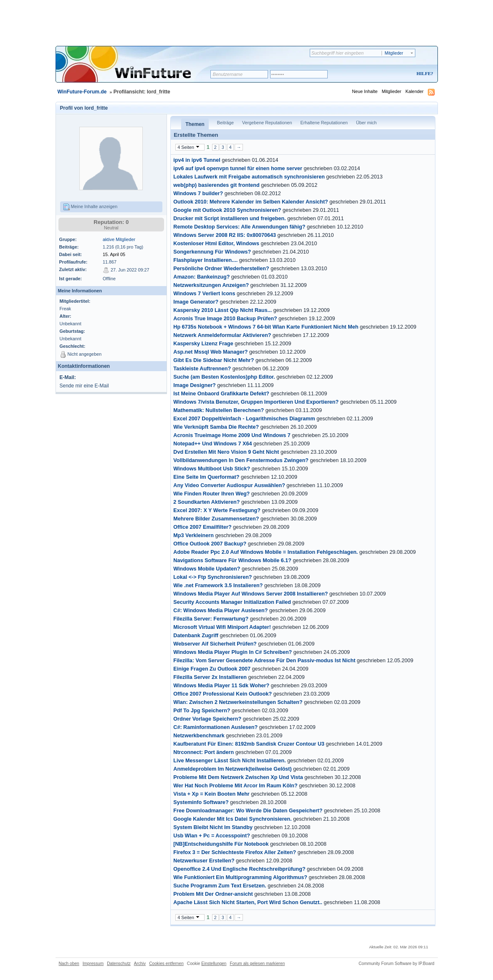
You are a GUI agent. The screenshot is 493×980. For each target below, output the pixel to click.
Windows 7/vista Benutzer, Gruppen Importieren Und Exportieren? (256, 402)
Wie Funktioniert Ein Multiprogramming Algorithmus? (240, 877)
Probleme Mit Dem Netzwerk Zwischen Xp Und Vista (238, 777)
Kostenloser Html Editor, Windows (216, 244)
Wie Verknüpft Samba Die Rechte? (216, 427)
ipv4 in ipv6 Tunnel (197, 160)
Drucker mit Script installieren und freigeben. (229, 219)
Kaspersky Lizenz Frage (203, 344)
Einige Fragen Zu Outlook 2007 (212, 669)
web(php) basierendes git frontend (216, 185)
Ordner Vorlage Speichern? (207, 719)
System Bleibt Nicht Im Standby (213, 827)
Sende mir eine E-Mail (84, 386)
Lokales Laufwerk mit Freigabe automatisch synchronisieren (249, 177)
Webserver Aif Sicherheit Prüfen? (215, 644)
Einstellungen (214, 964)
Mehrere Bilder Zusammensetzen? (216, 519)
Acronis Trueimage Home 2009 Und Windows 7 (232, 435)
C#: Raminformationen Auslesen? (215, 727)
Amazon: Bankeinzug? (201, 277)
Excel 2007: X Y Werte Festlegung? (217, 510)
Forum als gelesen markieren (257, 964)
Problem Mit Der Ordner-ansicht (213, 894)
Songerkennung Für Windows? (212, 252)
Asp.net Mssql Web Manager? (210, 352)
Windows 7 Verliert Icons (204, 294)
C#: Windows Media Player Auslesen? (220, 611)
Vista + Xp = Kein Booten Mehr (211, 794)
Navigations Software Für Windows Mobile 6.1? (232, 560)
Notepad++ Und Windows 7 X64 (212, 444)
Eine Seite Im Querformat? (206, 477)
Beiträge (225, 123)
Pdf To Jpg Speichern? (202, 711)
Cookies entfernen (166, 964)
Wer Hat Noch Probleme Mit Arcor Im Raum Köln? (235, 786)
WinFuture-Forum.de (82, 92)
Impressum (93, 964)
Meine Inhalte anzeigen (90, 207)
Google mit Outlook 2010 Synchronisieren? (227, 210)
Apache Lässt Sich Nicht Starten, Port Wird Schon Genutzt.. (248, 902)
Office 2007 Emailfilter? (202, 527)
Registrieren (390, 74)
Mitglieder (391, 91)
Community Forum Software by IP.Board (397, 964)
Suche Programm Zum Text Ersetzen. (220, 886)
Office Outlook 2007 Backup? (210, 544)
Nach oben (69, 964)
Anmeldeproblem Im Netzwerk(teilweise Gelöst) (232, 769)
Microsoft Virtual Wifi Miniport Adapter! (222, 627)
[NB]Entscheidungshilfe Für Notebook (221, 844)
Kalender (414, 91)
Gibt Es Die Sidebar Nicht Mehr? (214, 360)
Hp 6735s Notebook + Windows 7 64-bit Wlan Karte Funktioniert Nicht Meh (266, 327)
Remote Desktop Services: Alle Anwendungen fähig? (239, 227)
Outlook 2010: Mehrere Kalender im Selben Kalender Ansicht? (250, 202)
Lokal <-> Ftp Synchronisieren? (212, 577)
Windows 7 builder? (198, 193)
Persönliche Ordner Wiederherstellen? (221, 269)
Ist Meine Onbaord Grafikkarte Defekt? (221, 394)
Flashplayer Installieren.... (205, 260)
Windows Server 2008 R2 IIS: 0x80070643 (225, 235)
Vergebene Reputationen (267, 123)
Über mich (366, 123)
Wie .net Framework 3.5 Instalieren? (218, 585)
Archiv (140, 964)
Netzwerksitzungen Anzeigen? (211, 285)
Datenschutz (119, 964)
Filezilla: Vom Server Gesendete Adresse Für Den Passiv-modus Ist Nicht (264, 661)
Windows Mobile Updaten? (207, 569)
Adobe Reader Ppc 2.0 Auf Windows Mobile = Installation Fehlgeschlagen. (265, 552)
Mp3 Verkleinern (193, 535)
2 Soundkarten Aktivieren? (206, 502)
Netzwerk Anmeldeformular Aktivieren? (222, 335)
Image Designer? (194, 385)
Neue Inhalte (365, 91)
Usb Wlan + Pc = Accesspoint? (212, 836)
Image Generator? (196, 302)
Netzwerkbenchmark (199, 736)
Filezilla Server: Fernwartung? (211, 619)
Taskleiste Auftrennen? (202, 369)
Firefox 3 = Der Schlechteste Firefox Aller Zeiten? (235, 852)
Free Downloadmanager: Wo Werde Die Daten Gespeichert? (248, 811)
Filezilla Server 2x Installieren (210, 677)
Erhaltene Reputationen (324, 123)
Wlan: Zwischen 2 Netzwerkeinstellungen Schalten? (238, 702)
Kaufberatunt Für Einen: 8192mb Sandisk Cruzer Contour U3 (249, 744)
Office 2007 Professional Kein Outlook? (222, 694)
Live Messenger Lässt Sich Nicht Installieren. (229, 761)
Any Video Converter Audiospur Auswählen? (229, 485)
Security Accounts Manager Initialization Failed (232, 602)
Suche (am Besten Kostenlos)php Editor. (224, 377)
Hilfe (424, 73)
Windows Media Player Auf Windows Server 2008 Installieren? (250, 594)
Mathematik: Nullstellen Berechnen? (219, 410)
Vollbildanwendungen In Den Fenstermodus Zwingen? (241, 460)
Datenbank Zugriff (196, 636)
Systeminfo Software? (201, 802)
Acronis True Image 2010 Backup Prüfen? (225, 319)
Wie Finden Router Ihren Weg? (211, 494)
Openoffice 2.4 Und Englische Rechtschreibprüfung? (239, 869)
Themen (195, 124)
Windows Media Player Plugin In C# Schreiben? (233, 652)
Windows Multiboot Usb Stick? (212, 469)
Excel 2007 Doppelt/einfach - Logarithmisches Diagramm (244, 419)
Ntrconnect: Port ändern (204, 752)
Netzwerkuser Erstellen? (204, 861)
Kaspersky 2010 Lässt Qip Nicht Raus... (222, 310)
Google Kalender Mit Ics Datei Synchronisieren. (232, 819)
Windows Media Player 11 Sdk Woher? (221, 686)
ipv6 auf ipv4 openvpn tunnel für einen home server (238, 168)
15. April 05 (114, 254)
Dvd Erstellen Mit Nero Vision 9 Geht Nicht (226, 452)
